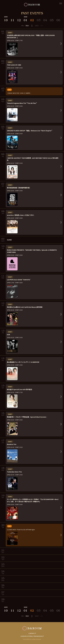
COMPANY (31, 633)
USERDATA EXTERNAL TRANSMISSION (31, 636)
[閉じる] (61, 3)
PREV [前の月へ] (27, 26)
